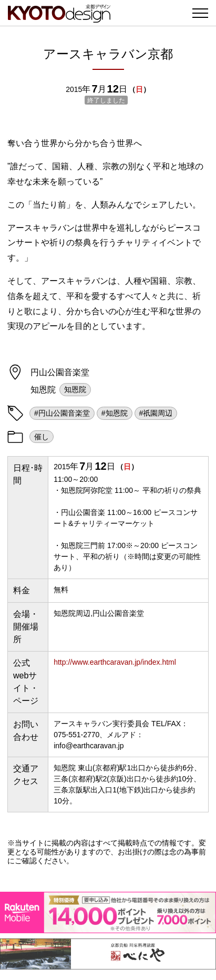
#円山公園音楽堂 (62, 413)
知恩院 (75, 389)
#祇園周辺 (156, 413)
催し (42, 437)
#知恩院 (115, 413)
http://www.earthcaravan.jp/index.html (115, 662)
